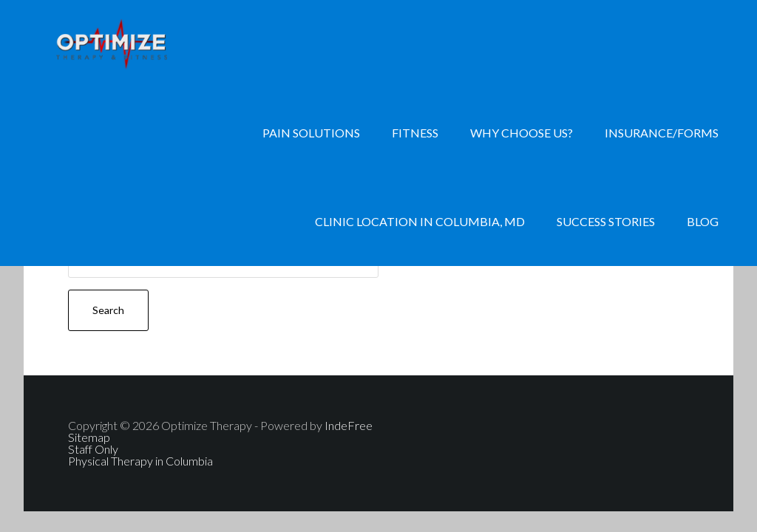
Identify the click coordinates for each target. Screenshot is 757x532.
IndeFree (349, 425)
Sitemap (89, 437)
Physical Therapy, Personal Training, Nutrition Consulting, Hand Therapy (142, 44)
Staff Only (93, 449)
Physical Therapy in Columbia (140, 461)
